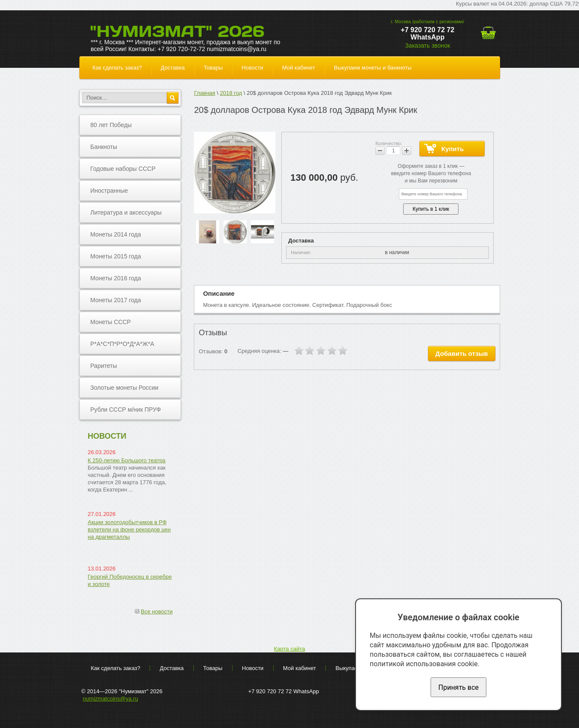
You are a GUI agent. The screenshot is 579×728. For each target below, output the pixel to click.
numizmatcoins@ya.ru (110, 699)
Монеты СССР (111, 322)
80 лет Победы (111, 125)
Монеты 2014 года (116, 234)
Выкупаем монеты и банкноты (373, 68)
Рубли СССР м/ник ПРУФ (126, 409)
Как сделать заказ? (117, 68)
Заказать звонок (427, 45)
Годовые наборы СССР (123, 169)
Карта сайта (289, 649)
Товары (213, 68)
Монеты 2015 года (116, 256)
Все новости (157, 611)
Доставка (173, 68)
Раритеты (104, 366)
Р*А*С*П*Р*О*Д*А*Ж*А (122, 344)
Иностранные (109, 191)
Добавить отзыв (461, 353)
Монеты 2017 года (116, 300)
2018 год (231, 93)
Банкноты (104, 147)
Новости (252, 68)
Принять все (458, 687)
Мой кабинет (299, 68)
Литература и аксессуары (126, 212)
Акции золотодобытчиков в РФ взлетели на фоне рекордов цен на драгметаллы (130, 529)
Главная (204, 93)
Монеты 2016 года (116, 278)
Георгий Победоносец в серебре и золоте (130, 580)
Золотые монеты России (125, 388)
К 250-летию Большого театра (127, 460)
